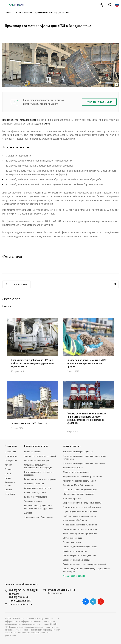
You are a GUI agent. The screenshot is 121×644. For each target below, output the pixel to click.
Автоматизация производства (38, 488)
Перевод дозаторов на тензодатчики (80, 512)
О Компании (10, 452)
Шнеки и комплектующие (36, 497)
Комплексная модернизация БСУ (78, 452)
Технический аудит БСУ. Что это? (29, 423)
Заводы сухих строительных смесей (40, 456)
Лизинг (8, 478)
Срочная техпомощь (72, 542)
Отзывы (8, 490)
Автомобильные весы (34, 484)
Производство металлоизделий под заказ (82, 507)
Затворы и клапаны (33, 501)
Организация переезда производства (80, 529)
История (8, 465)
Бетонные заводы (32, 452)
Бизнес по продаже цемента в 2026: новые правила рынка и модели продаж (87, 363)
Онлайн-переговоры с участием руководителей (84, 564)
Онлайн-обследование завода (77, 560)
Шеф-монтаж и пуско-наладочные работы (82, 503)
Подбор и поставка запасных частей (79, 516)
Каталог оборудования (36, 446)
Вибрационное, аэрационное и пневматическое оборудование (39, 507)
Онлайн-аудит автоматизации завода (80, 547)
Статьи (8, 474)
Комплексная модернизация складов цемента (84, 463)
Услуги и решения (72, 446)
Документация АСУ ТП (73, 468)
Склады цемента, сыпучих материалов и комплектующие (38, 466)
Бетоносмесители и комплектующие (40, 479)
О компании (11, 446)
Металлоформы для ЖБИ (74, 576)
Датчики (28, 513)
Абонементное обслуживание (76, 472)
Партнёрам (10, 494)
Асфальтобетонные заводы (37, 460)
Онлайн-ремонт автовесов (75, 551)
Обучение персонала (72, 538)
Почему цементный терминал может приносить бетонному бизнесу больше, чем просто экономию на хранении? (87, 418)
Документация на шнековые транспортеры (83, 476)
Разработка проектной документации (80, 490)
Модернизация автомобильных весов (80, 525)
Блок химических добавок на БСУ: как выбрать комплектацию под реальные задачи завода (32, 363)
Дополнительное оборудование (39, 517)
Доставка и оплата (10, 484)
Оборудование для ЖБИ (35, 492)
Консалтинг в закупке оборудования (80, 481)
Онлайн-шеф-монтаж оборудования (79, 555)
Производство (11, 456)
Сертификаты (11, 460)
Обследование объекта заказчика (78, 494)
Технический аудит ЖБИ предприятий (80, 534)
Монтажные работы (72, 498)
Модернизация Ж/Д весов (75, 520)
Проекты (9, 469)
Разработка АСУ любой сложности (78, 485)
